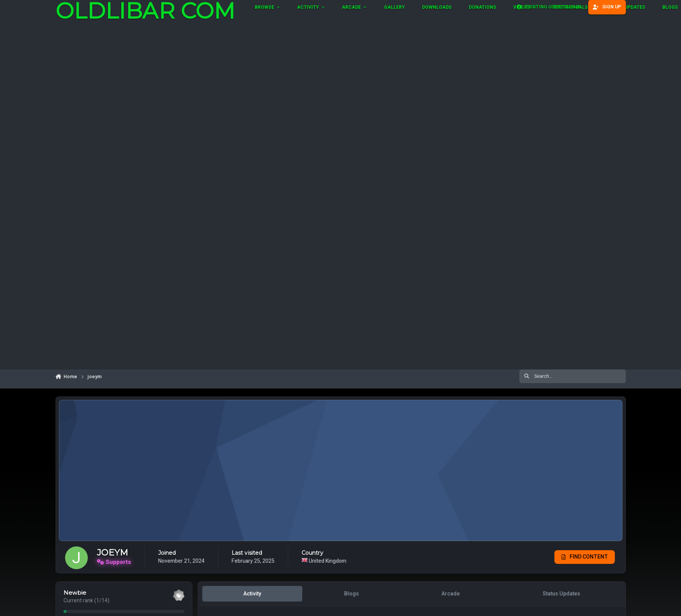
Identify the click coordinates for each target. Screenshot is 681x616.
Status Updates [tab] (561, 594)
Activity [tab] (252, 594)
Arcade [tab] (451, 594)
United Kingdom (344, 561)
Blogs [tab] (351, 594)
